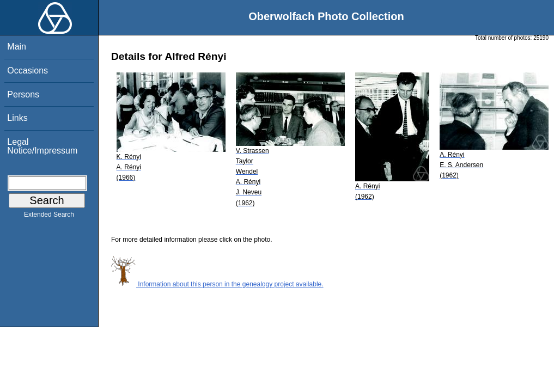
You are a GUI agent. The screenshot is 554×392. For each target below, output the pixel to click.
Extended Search (49, 217)
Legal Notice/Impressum (42, 146)
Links (17, 118)
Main (17, 47)
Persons (23, 94)
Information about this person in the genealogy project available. (217, 284)
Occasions (28, 71)
